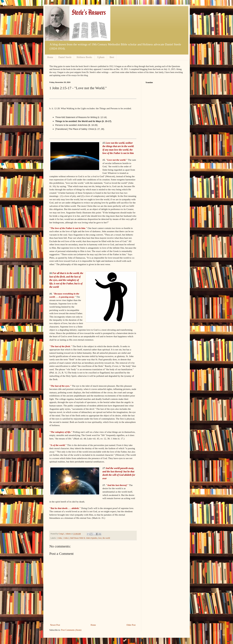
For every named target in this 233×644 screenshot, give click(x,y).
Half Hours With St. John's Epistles (84, 538)
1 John (59, 538)
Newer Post (55, 625)
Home (50, 57)
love (100, 538)
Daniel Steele (65, 57)
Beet (112, 57)
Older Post (131, 625)
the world (106, 538)
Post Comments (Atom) (71, 630)
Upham (101, 57)
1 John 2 (66, 538)
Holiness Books (84, 57)
